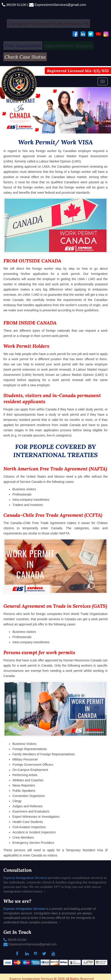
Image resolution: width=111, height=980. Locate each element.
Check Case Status (25, 57)
